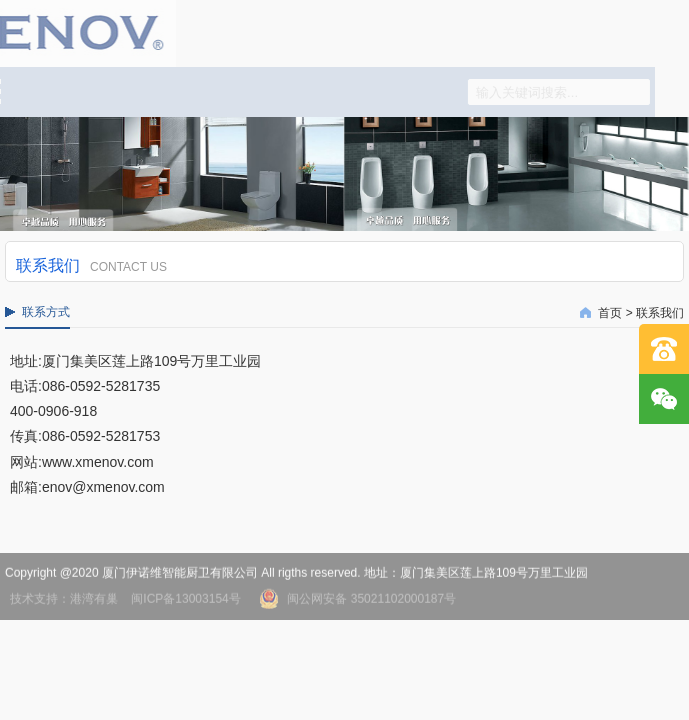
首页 (610, 313)
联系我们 (660, 313)
